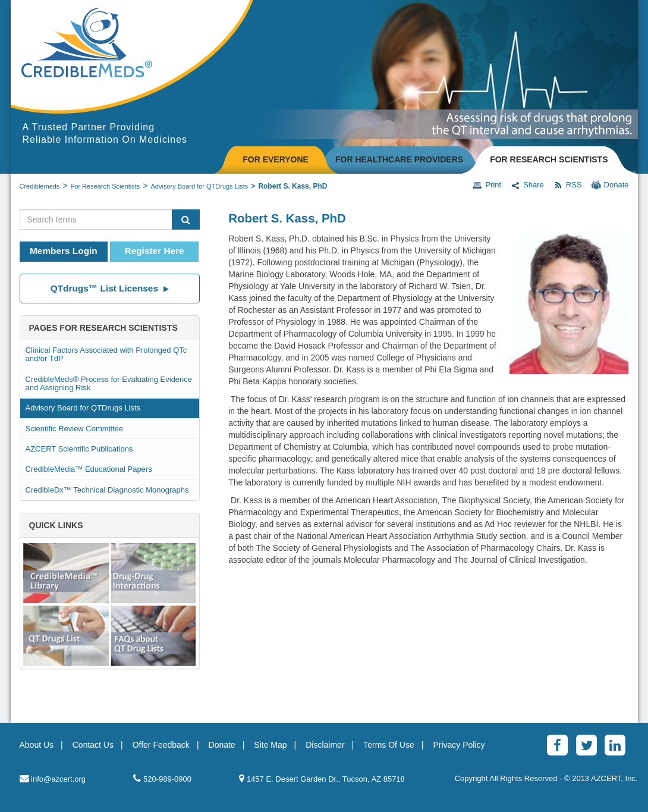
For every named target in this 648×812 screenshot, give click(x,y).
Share (527, 185)
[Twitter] (586, 745)
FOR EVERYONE (276, 159)
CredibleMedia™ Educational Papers (89, 469)
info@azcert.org (53, 778)
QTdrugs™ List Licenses (110, 288)
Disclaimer (325, 745)
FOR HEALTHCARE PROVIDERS (399, 159)
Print (487, 185)
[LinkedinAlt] (615, 745)
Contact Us (93, 745)
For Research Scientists (106, 186)
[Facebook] (557, 745)
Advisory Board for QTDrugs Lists (200, 186)
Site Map (270, 745)
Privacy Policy (459, 745)
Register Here (155, 251)
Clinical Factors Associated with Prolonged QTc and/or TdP (106, 354)
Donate (610, 185)
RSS (568, 185)
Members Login (64, 251)
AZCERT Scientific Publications (79, 449)
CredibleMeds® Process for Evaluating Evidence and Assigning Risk (109, 383)
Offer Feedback (161, 745)
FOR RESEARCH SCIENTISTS (549, 159)
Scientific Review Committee (75, 429)
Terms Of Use (389, 745)
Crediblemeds (40, 186)
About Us (37, 745)
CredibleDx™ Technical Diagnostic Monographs (107, 490)
